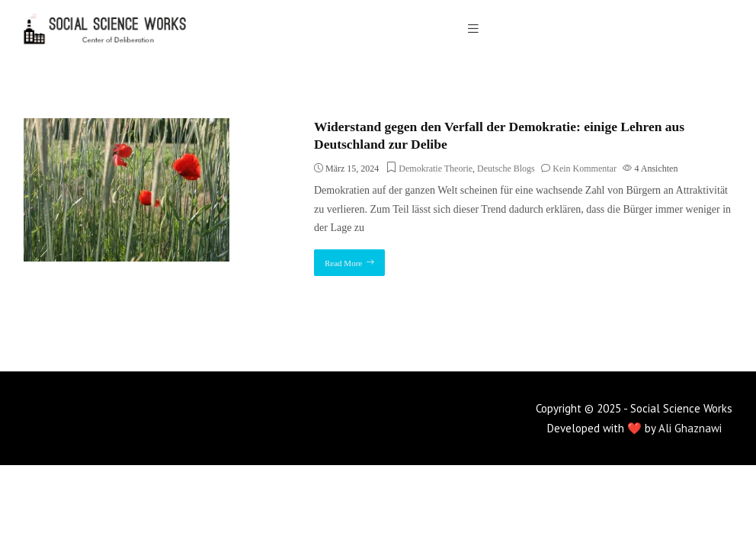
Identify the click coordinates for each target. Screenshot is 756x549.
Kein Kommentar (585, 169)
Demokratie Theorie (436, 169)
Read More (343, 263)
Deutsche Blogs (506, 169)
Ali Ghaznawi (690, 428)
